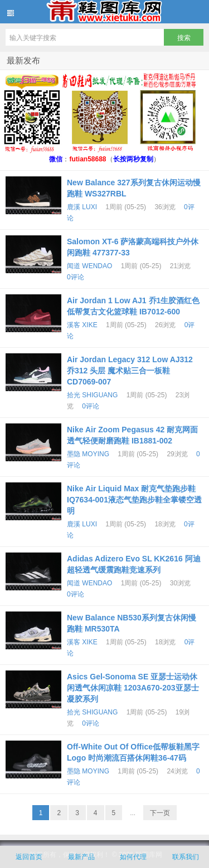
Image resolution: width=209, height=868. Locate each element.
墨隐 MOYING (88, 454)
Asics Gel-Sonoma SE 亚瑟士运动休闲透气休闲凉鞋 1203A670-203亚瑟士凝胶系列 (133, 688)
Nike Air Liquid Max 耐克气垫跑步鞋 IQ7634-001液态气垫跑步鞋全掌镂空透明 (134, 500)
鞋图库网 (104, 12)
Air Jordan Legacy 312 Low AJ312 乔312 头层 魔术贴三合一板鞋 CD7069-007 (130, 371)
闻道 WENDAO (89, 266)
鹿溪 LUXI (82, 207)
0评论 (76, 277)
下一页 (160, 813)
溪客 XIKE (82, 325)
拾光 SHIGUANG (92, 395)
